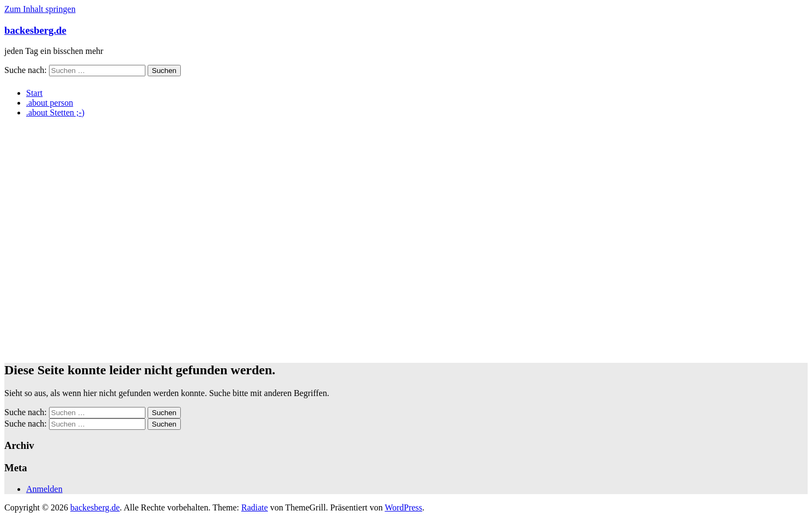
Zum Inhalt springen (40, 9)
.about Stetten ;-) (55, 112)
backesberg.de (35, 30)
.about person (50, 103)
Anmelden (44, 489)
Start (34, 93)
